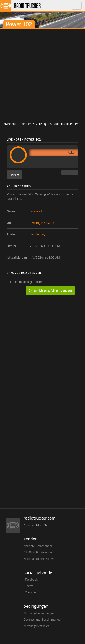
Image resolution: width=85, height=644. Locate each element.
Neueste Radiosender (38, 546)
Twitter (30, 586)
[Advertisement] (42, 74)
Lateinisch (36, 211)
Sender (26, 124)
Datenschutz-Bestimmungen (43, 619)
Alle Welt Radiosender (38, 552)
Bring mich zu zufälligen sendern (50, 290)
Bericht (15, 175)
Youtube (30, 592)
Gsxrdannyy (38, 234)
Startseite (10, 124)
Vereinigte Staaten (42, 223)
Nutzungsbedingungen (39, 613)
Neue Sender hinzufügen (40, 559)
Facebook (31, 579)
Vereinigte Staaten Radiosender (57, 124)
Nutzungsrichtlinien (37, 626)
